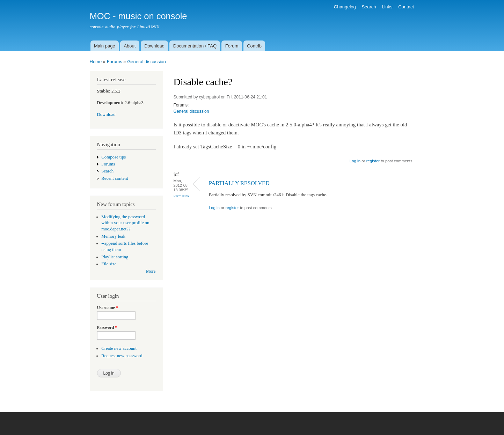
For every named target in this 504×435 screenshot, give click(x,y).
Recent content (115, 178)
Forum (232, 46)
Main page (105, 46)
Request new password (122, 356)
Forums (115, 62)
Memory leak (113, 236)
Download (154, 46)
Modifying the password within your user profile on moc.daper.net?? (125, 223)
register (373, 161)
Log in (355, 161)
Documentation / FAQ (195, 46)
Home (96, 62)
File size (109, 264)
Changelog (345, 7)
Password (107, 327)
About (130, 46)
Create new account (119, 348)
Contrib (254, 46)
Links (387, 7)
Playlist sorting (115, 257)
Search (369, 7)
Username (108, 308)
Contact (406, 7)
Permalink (181, 196)
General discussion (147, 62)
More (151, 271)
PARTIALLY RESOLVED (239, 183)
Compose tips (114, 157)
